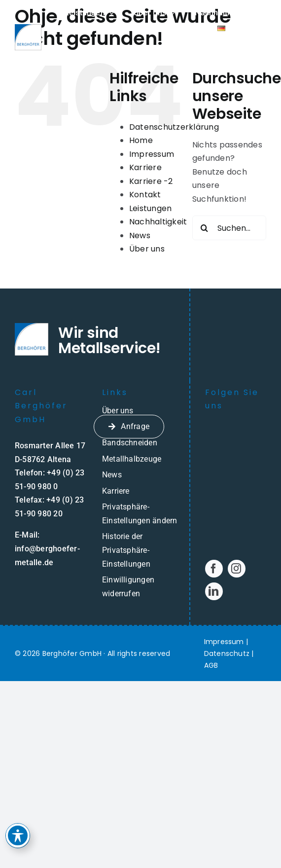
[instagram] (237, 569)
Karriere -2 (151, 181)
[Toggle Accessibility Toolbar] (18, 830)
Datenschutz (227, 653)
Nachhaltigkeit (158, 222)
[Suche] (205, 228)
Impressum (152, 154)
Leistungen (150, 208)
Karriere (145, 167)
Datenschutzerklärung (174, 127)
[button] (140, 514)
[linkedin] (214, 591)
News (140, 235)
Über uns (147, 249)
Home (141, 140)
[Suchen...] (229, 228)
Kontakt (145, 195)
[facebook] (214, 569)
